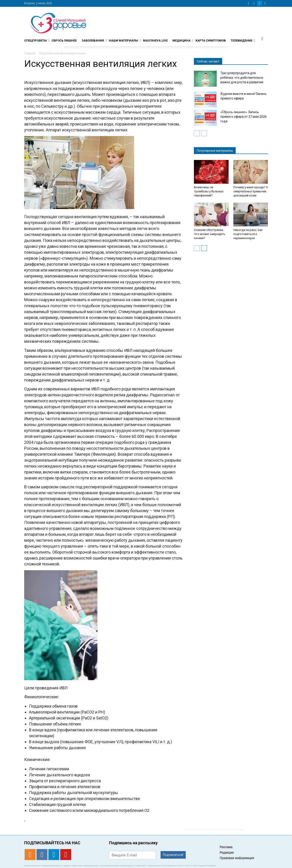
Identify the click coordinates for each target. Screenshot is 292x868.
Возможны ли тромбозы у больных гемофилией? (209, 191)
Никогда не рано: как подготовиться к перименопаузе (248, 234)
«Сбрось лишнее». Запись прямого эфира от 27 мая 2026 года (244, 117)
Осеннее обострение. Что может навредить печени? (210, 234)
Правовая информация (237, 858)
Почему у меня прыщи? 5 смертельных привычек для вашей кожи (250, 191)
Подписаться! (173, 855)
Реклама (226, 847)
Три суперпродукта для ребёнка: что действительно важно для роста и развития (242, 78)
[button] (262, 39)
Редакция (227, 852)
